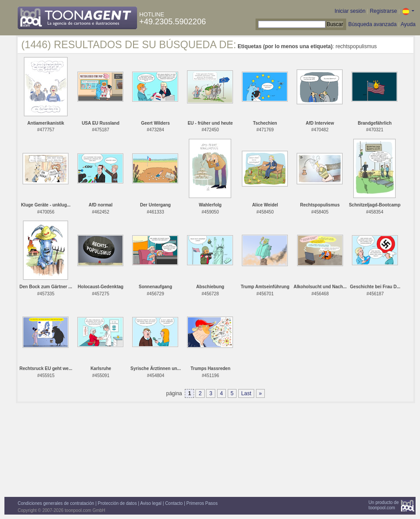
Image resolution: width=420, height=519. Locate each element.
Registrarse (383, 11)
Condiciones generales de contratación (56, 503)
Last (246, 393)
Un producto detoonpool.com (384, 505)
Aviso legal (151, 503)
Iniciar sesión (350, 11)
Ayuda (408, 24)
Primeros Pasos (202, 503)
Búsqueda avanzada (372, 24)
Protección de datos (117, 503)
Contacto (174, 503)
